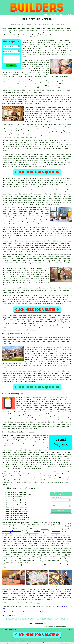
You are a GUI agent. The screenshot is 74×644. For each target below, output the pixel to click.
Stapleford (49, 600)
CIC (64, 296)
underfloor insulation (60, 543)
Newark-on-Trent (55, 598)
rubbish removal (54, 537)
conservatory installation (24, 535)
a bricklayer (49, 541)
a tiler (37, 531)
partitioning (37, 539)
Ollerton (59, 589)
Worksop (5, 591)
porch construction (30, 543)
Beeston (32, 596)
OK (72, 643)
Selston (54, 594)
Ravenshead (20, 600)
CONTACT (61, 15)
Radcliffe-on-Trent (19, 596)
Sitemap (3, 630)
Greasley (40, 596)
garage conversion (9, 539)
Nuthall (22, 591)
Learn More (65, 643)
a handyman (15, 545)
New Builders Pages (11, 630)
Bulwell (33, 598)
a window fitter (27, 537)
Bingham (11, 600)
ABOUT (55, 15)
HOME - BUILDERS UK (37, 623)
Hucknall (49, 596)
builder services (23, 480)
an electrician (53, 535)
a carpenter (55, 533)
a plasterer (27, 541)
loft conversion (32, 533)
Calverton (35, 316)
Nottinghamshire (40, 589)
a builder (24, 464)
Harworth (63, 594)
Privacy (71, 630)
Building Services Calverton (18, 488)
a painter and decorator (11, 531)
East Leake (50, 591)
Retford (38, 600)
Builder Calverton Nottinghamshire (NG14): (19, 29)
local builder (32, 438)
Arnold (4, 600)
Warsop (24, 594)
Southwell (14, 598)
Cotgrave (58, 596)
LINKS (50, 15)
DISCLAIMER (68, 15)
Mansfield (33, 594)
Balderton (68, 589)
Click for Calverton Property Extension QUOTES (20, 381)
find (30, 472)
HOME (45, 15)
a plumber (45, 529)
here (11, 484)
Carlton (59, 591)
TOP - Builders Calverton (11, 615)
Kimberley (15, 594)
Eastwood (24, 598)
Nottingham (29, 600)
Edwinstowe (42, 598)
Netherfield (44, 594)
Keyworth (30, 591)
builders (51, 589)
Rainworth (13, 591)
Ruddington (67, 598)
